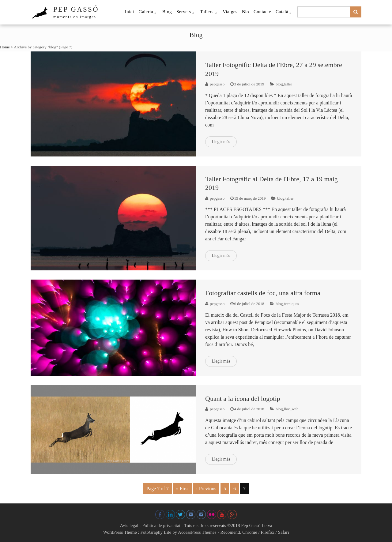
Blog (167, 12)
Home (5, 47)
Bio (245, 12)
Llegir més (221, 142)
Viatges (230, 12)
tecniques (291, 304)
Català (282, 12)
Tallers (207, 12)
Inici (130, 12)
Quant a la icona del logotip (243, 399)
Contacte (262, 12)
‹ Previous (206, 489)
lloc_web (291, 409)
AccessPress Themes (197, 532)
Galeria (146, 12)
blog (279, 84)
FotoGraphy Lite (156, 532)
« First (183, 489)
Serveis (184, 12)
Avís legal (129, 525)
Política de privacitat (161, 525)
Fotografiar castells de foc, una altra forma (263, 293)
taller (288, 84)
